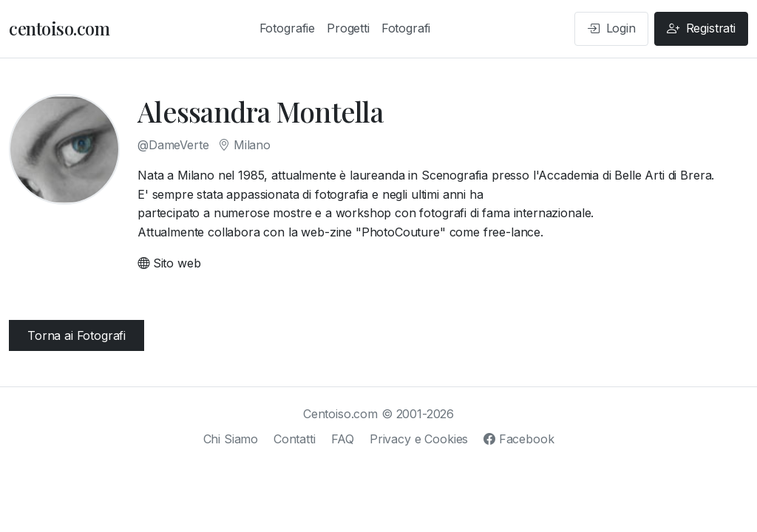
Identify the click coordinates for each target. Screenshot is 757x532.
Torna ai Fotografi (77, 335)
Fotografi (406, 28)
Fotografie (287, 28)
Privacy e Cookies (419, 439)
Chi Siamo (231, 439)
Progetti (348, 28)
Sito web (169, 263)
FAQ (343, 439)
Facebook (519, 439)
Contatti (295, 439)
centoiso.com (59, 28)
